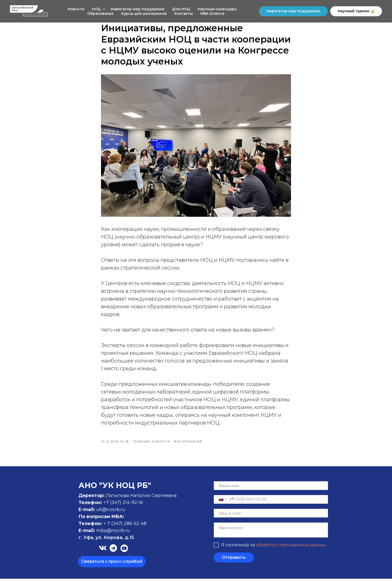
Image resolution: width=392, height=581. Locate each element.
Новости (76, 9)
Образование (100, 13)
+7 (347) (113, 505)
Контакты (183, 13)
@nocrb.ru (118, 533)
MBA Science (212, 13)
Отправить (234, 560)
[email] (271, 515)
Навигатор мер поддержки (138, 9)
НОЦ (97, 9)
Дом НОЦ (181, 9)
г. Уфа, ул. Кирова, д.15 (106, 540)
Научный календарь (217, 9)
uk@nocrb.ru (111, 512)
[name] (271, 488)
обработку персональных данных (291, 547)
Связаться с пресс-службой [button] (112, 564)
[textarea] (271, 532)
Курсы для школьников (144, 13)
